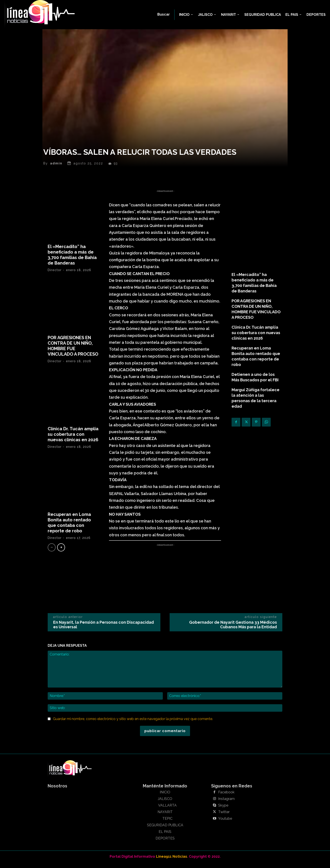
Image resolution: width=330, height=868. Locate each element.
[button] (164, 14)
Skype (223, 810)
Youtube (225, 824)
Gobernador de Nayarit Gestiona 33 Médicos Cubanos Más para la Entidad (233, 630)
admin (56, 169)
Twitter (224, 817)
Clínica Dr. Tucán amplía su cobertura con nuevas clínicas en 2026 (73, 439)
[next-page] (61, 552)
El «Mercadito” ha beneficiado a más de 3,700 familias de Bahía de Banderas (72, 260)
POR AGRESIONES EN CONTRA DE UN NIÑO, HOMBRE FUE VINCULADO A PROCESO (73, 351)
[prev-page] (52, 552)
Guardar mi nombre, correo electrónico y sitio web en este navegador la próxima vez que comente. (133, 724)
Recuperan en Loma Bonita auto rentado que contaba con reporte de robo (69, 528)
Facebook (226, 797)
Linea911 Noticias (172, 862)
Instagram (226, 804)
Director (55, 275)
